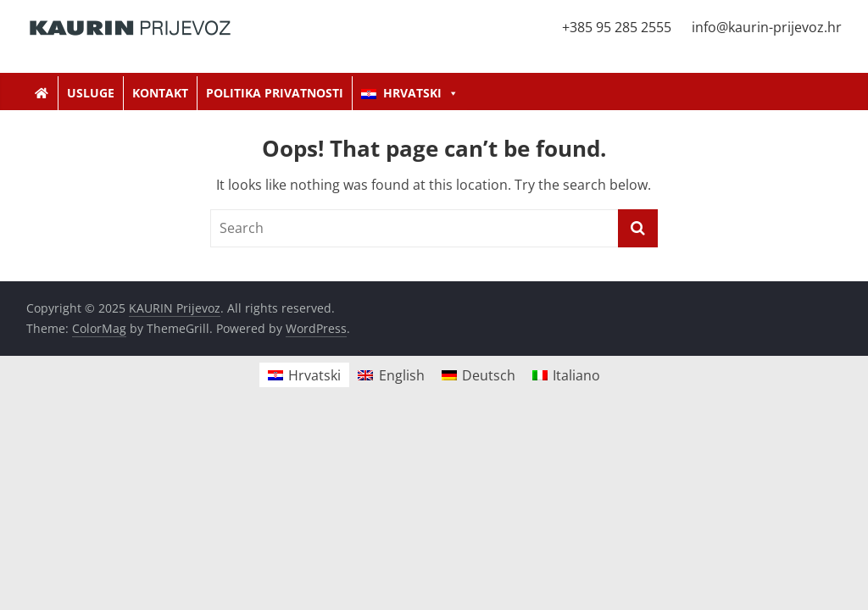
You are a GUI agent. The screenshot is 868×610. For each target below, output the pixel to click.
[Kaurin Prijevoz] (42, 93)
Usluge (91, 93)
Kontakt (160, 93)
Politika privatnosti (275, 93)
